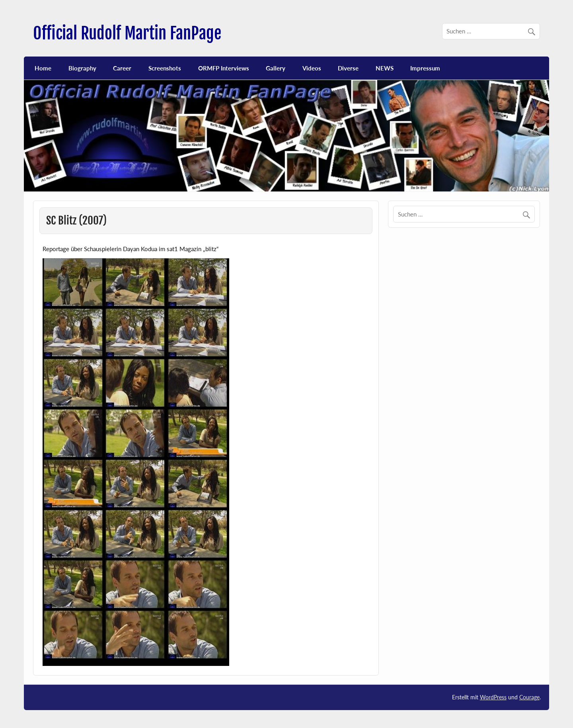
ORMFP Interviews (224, 68)
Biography (82, 68)
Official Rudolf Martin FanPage (127, 33)
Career (122, 68)
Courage (529, 697)
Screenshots (165, 68)
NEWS (385, 68)
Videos (312, 68)
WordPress (493, 697)
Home (43, 68)
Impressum (425, 68)
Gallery (276, 68)
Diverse (348, 68)
